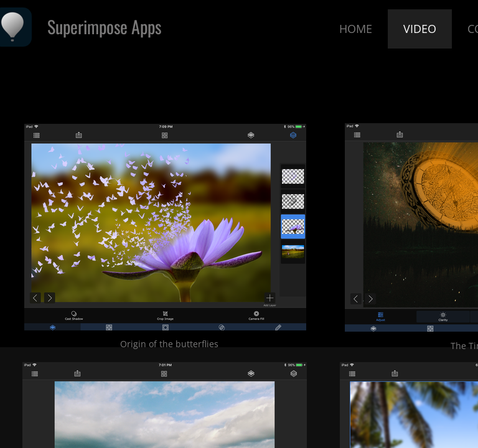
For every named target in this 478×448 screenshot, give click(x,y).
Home (356, 29)
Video (420, 29)
